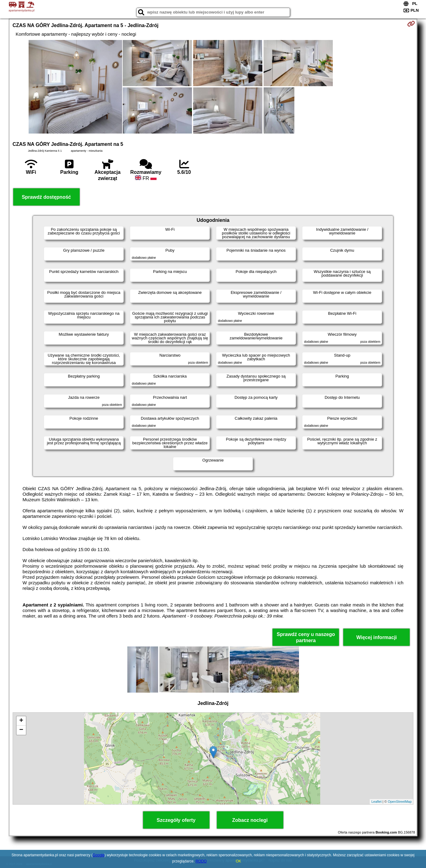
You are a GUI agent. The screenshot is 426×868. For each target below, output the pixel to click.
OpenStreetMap (400, 802)
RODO (201, 861)
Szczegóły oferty (176, 820)
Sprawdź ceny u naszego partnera (306, 637)
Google (99, 855)
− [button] (21, 730)
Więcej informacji (377, 637)
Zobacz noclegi (250, 820)
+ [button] (21, 721)
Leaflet (376, 802)
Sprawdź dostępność (46, 197)
